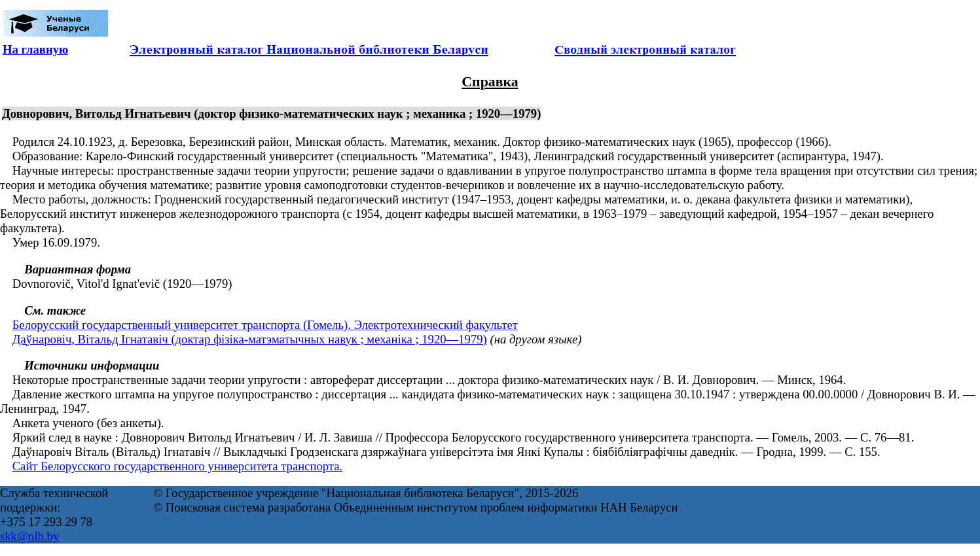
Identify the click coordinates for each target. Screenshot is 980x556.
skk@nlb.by (29, 536)
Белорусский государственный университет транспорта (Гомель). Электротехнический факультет (265, 325)
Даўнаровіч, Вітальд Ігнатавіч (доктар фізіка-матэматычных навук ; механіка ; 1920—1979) (250, 339)
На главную (35, 49)
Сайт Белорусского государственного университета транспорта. (178, 466)
